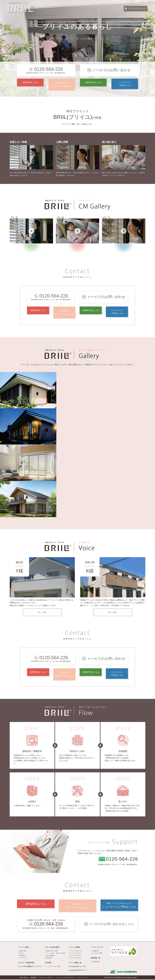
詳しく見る (42, 612)
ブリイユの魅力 (24, 948)
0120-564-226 (49, 69)
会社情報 (48, 963)
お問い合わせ (24, 978)
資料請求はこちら (30, 85)
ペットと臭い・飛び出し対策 (56, 954)
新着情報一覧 (96, 958)
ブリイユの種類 (74, 948)
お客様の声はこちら (93, 85)
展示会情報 (96, 962)
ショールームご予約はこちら (125, 85)
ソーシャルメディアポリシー (66, 978)
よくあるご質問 (97, 954)
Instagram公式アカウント (78, 971)
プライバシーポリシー (46, 978)
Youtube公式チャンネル (77, 967)
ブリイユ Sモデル (76, 956)
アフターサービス (97, 948)
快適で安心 (23, 951)
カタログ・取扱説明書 (26, 963)
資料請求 (34, 978)
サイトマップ (82, 978)
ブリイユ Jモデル (76, 958)
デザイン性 (23, 958)
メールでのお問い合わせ (112, 70)
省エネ (22, 954)
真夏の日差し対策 (52, 951)
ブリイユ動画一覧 (75, 963)
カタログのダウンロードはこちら (62, 85)
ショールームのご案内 (53, 967)
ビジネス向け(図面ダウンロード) (30, 967)
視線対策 (49, 958)
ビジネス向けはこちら (135, 9)
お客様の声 (96, 951)
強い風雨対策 (50, 956)
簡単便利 (22, 956)
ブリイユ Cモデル (76, 954)
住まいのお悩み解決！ (53, 948)
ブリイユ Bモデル (76, 951)
